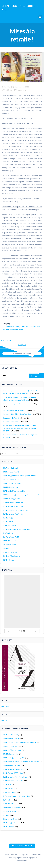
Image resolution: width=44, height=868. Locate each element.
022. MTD (6, 548)
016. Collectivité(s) (10, 525)
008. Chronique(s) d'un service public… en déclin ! (21, 495)
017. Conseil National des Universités (16, 529)
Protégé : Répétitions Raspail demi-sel (17, 414)
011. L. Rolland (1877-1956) (13, 506)
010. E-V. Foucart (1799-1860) (14, 502)
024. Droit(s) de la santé (11, 556)
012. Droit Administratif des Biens (15, 510)
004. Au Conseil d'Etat (31, 326)
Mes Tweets (5, 706)
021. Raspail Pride (9, 545)
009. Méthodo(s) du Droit (12, 499)
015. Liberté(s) (8, 522)
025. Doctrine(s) (9, 560)
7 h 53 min (7, 90)
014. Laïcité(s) (8, 518)
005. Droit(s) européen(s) (12, 483)
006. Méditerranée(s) (11, 487)
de (22, 631)
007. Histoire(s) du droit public (14, 491)
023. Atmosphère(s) (10, 552)
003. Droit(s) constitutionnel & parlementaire (19, 476)
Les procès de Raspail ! (12, 418)
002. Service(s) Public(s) (11, 326)
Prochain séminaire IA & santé (14, 410)
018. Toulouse (8, 533)
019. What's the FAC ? (11, 537)
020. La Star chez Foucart (12, 541)
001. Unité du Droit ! (10, 468)
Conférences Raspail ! (11, 422)
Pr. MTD (6, 87)
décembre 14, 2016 (21, 87)
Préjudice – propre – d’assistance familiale (19, 404)
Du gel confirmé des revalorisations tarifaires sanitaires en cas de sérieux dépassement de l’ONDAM (20, 428)
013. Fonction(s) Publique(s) (13, 329)
